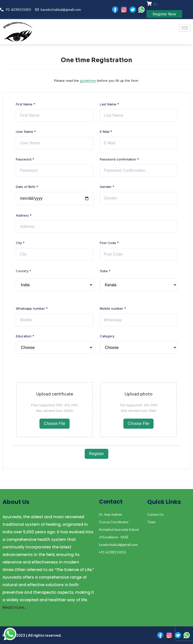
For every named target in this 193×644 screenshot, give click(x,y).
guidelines (88, 80)
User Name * (26, 132)
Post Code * (109, 243)
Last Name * (109, 104)
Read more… (14, 607)
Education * (25, 336)
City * (20, 243)
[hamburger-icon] (185, 28)
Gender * (107, 187)
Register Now (164, 14)
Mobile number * (113, 308)
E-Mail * (106, 132)
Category (107, 336)
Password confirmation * (119, 159)
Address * (24, 215)
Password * (25, 159)
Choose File (54, 424)
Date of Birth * (27, 187)
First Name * (26, 104)
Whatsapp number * (32, 308)
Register (96, 454)
